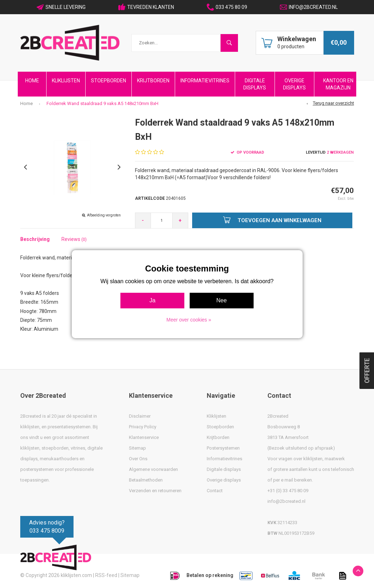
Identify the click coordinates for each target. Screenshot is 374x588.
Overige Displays (294, 84)
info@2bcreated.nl (286, 501)
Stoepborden (109, 81)
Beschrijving (35, 239)
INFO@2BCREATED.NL (309, 7)
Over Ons (138, 459)
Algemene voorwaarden (153, 469)
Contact (215, 491)
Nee (221, 300)
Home (32, 81)
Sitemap (137, 448)
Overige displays (224, 480)
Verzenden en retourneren (155, 491)
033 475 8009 (47, 531)
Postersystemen (223, 448)
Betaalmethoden (146, 480)
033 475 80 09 (227, 7)
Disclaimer (140, 416)
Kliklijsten (66, 81)
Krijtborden (153, 81)
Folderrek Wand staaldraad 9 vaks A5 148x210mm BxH (102, 103)
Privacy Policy (143, 427)
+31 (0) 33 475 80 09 (288, 491)
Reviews (74, 239)
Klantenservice (144, 437)
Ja (153, 300)
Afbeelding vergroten (104, 215)
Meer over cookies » (189, 320)
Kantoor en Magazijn (338, 84)
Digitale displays (224, 469)
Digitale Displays (255, 84)
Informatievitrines (205, 81)
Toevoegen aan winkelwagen (272, 220)
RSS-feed (106, 575)
